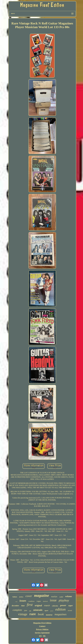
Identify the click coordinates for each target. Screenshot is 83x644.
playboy (64, 600)
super (71, 606)
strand (70, 610)
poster (52, 611)
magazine (42, 596)
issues (23, 601)
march (47, 606)
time (23, 606)
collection (55, 606)
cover (29, 596)
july (30, 611)
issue (53, 600)
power (63, 605)
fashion (21, 597)
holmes (15, 597)
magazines (61, 614)
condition (31, 601)
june (26, 610)
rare (33, 614)
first (30, 605)
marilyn (54, 597)
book (41, 614)
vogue (39, 601)
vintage (23, 614)
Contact (42, 626)
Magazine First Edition (42, 623)
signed (46, 611)
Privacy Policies (42, 629)
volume (69, 596)
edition (61, 609)
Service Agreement (42, 633)
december (15, 606)
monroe (49, 615)
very (16, 602)
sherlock (45, 601)
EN (40, 636)
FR (44, 636)
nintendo (38, 610)
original (38, 605)
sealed (61, 597)
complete (17, 610)
